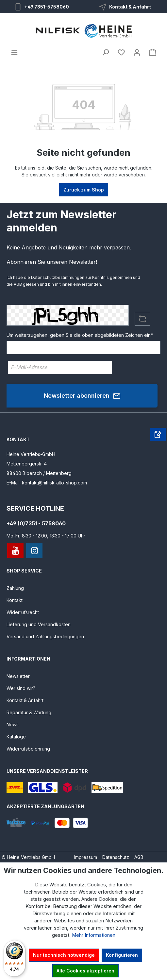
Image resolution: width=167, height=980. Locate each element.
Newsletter (18, 676)
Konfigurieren (122, 955)
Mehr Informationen (94, 935)
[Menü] (14, 52)
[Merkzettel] (121, 52)
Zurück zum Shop (84, 190)
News (13, 725)
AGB (18, 284)
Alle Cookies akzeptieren (85, 971)
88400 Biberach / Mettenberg (39, 473)
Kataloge (16, 737)
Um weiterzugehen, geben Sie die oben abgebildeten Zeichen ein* (80, 335)
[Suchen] (106, 52)
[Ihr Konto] (137, 52)
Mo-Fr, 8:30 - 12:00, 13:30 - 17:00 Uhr (46, 536)
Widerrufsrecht (23, 612)
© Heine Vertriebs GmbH (28, 857)
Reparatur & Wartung (29, 712)
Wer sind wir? (21, 688)
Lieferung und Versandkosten (39, 624)
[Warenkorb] (153, 52)
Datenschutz (116, 857)
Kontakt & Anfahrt (130, 7)
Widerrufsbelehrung (28, 749)
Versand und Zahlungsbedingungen (45, 636)
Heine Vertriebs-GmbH (31, 454)
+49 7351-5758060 (47, 7)
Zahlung (15, 588)
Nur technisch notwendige (64, 955)
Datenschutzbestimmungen (58, 277)
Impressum (86, 857)
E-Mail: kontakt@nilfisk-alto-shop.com (47, 483)
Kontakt (15, 600)
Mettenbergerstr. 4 (27, 464)
